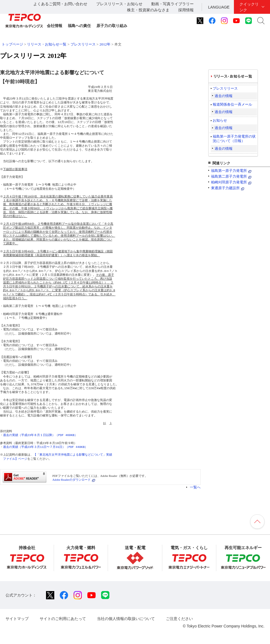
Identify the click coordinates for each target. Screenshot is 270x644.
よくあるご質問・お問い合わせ (60, 4)
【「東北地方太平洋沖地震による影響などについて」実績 (73, 455)
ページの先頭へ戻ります (257, 522)
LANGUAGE (219, 7)
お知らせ (220, 120)
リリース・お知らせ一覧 (47, 44)
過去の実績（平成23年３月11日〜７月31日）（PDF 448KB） (45, 447)
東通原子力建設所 (225, 188)
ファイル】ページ (15, 459)
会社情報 (55, 26)
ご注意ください (179, 619)
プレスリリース (83, 44)
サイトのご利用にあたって (63, 619)
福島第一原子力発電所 (229, 171)
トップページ (12, 44)
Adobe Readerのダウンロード (71, 480)
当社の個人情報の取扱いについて (126, 619)
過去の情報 (224, 96)
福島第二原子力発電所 (229, 176)
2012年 (105, 44)
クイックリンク (249, 7)
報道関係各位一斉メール (232, 104)
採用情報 (186, 10)
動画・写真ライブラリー (172, 4)
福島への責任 (79, 26)
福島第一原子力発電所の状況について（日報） (234, 139)
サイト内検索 (261, 21)
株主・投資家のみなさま (148, 10)
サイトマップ (17, 619)
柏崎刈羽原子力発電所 (229, 182)
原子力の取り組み (112, 26)
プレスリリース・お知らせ (119, 4)
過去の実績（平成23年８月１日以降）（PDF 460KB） (40, 435)
